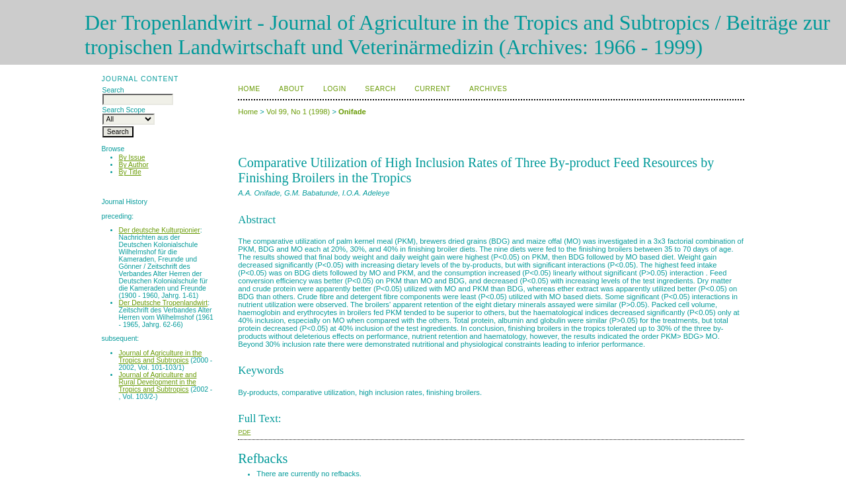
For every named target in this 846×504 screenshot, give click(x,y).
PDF (244, 432)
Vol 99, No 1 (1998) (298, 112)
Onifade (352, 112)
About (291, 89)
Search (380, 89)
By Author (134, 165)
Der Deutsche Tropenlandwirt (164, 303)
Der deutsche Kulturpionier (160, 230)
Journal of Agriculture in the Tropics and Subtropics (161, 357)
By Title (130, 172)
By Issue (132, 158)
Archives (488, 89)
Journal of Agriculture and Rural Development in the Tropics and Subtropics (158, 382)
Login (335, 89)
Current (432, 89)
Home (249, 89)
